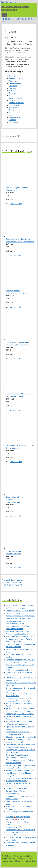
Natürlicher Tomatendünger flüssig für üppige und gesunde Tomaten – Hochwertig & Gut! (20, 639)
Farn (11, 115)
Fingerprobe (14, 122)
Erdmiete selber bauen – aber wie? (20, 698)
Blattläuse (13, 88)
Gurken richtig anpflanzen (16, 835)
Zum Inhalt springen (9, 2)
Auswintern (13, 81)
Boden (11, 95)
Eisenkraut (13, 108)
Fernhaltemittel (15, 117)
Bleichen (12, 91)
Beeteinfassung (15, 83)
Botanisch (13, 76)
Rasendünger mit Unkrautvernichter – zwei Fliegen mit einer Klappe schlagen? (21, 773)
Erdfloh (12, 110)
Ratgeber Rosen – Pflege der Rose (20, 721)
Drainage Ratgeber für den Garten (20, 714)
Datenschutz (30, 859)
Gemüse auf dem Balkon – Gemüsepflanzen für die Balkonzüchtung (16, 791)
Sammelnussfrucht (16, 79)
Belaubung (13, 86)
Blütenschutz (14, 93)
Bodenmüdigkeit (15, 98)
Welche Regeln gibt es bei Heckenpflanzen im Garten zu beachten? (18, 783)
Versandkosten (16, 204)
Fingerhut (13, 120)
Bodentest (13, 100)
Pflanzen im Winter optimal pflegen (20, 701)
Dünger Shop (31, 861)
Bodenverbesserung (17, 103)
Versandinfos (7, 861)
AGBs (21, 859)
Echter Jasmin (14, 105)
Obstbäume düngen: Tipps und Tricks (21, 737)
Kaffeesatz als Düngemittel (17, 724)
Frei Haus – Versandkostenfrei (18, 670)
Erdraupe (12, 112)
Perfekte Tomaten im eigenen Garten (21, 778)
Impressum (13, 859)
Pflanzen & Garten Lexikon (13, 580)
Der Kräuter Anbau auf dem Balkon (20, 611)
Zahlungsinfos (19, 861)
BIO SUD (5, 856)
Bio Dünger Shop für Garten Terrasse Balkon (15, 8)
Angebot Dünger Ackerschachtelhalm (21, 832)
